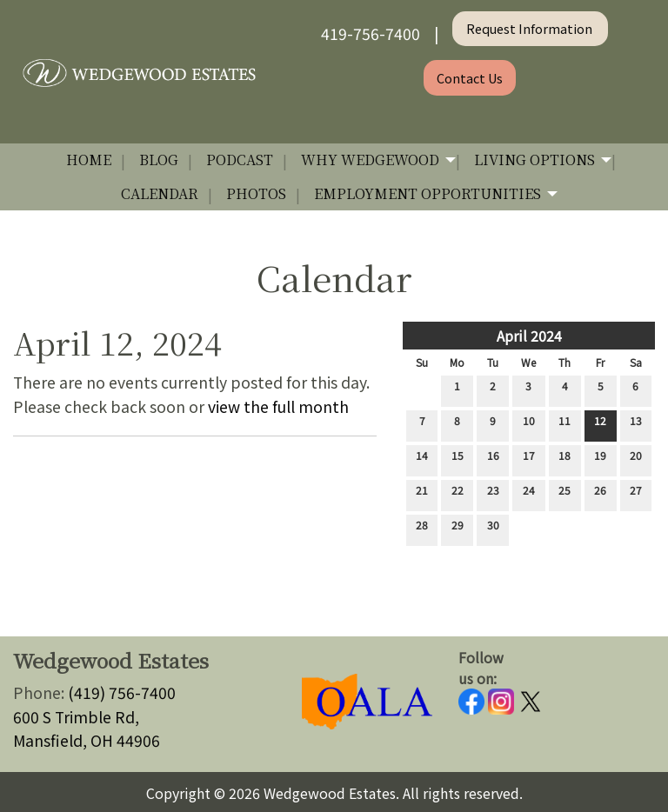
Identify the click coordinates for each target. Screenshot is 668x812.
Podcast (240, 160)
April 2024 (529, 336)
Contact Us (470, 78)
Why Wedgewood (370, 160)
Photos (256, 193)
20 (636, 459)
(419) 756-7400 (122, 692)
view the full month (278, 406)
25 (564, 494)
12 (600, 424)
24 (529, 494)
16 (493, 459)
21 (422, 494)
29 (458, 529)
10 (529, 424)
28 (422, 529)
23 (493, 494)
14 (422, 459)
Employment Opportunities (428, 193)
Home (89, 160)
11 (564, 424)
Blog (159, 160)
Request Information (531, 28)
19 (600, 459)
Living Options (534, 160)
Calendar (160, 193)
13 (636, 424)
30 (493, 529)
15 (458, 459)
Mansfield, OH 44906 (87, 740)
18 (564, 459)
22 (458, 494)
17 (529, 459)
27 (636, 494)
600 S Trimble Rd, (76, 717)
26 (600, 494)
